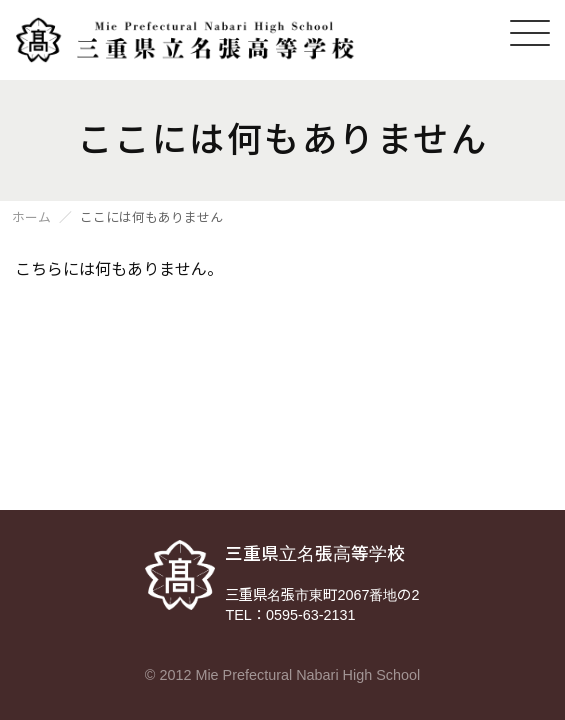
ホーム (31, 218)
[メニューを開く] (530, 33)
